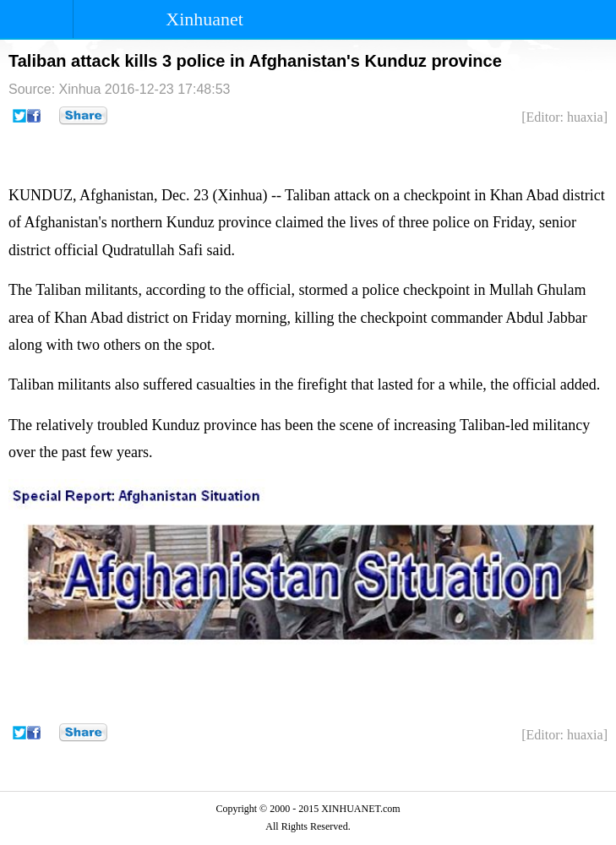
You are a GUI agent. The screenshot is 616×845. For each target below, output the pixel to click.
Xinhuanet (204, 19)
